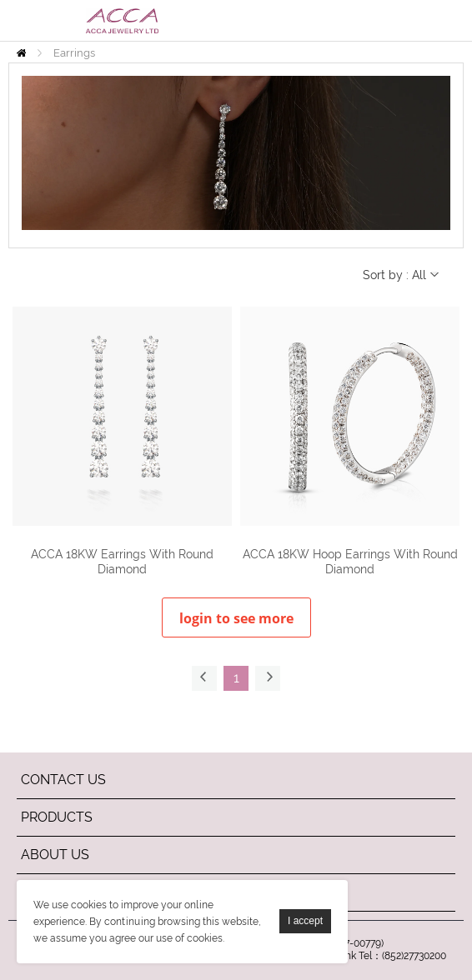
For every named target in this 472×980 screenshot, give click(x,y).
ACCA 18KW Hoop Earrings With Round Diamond (350, 562)
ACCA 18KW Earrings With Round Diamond (122, 562)
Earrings (74, 53)
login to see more (236, 618)
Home (21, 53)
